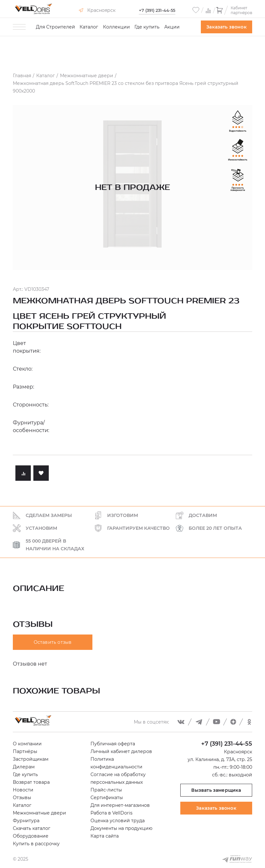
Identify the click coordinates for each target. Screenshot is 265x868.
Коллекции (116, 27)
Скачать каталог (32, 828)
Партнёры (25, 751)
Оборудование (31, 836)
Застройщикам (31, 759)
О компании (27, 744)
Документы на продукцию (121, 828)
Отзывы (22, 798)
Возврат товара (31, 782)
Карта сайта (105, 836)
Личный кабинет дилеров (121, 751)
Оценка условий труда (118, 821)
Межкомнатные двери (39, 813)
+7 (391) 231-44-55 (157, 10)
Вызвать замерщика (216, 790)
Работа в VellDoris (111, 813)
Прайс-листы (106, 790)
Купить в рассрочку (36, 844)
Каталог (89, 27)
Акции (172, 27)
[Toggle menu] (19, 27)
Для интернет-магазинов (120, 805)
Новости (23, 790)
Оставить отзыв (53, 642)
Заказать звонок (227, 27)
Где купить (147, 27)
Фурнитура (26, 821)
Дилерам (24, 767)
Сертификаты (107, 798)
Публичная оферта (113, 744)
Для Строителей (56, 27)
